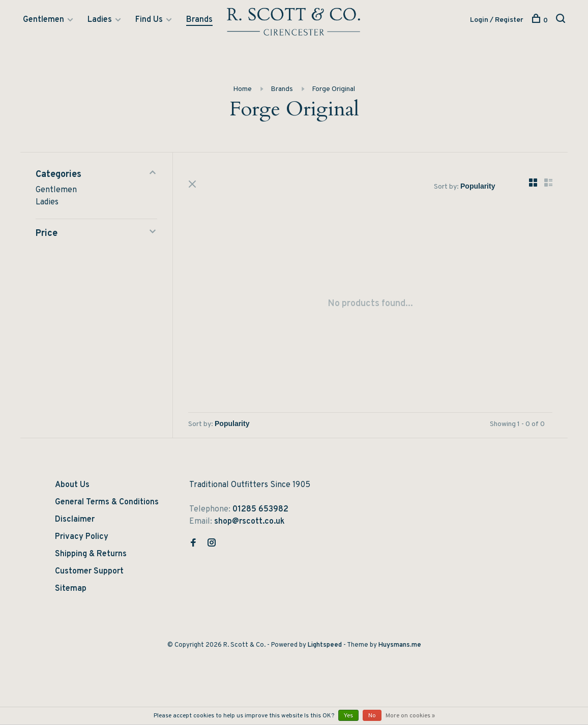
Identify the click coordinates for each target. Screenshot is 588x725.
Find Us (149, 20)
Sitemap (71, 589)
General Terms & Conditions (107, 502)
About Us (72, 485)
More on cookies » (410, 716)
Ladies (100, 20)
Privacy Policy (82, 537)
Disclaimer (75, 520)
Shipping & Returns (91, 554)
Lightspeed (325, 645)
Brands (199, 20)
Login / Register (497, 20)
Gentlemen (43, 20)
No (372, 716)
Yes (348, 716)
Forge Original (333, 89)
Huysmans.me (400, 645)
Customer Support (89, 571)
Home (242, 89)
